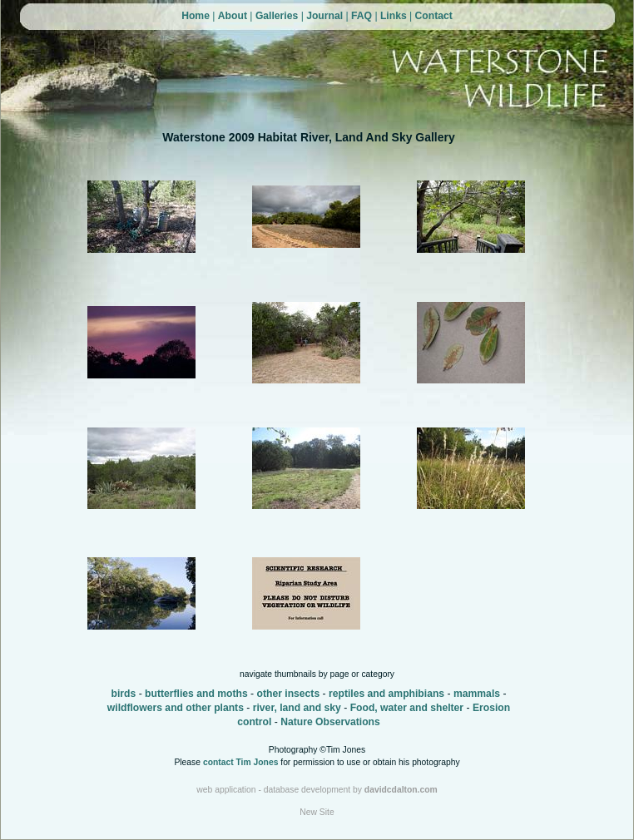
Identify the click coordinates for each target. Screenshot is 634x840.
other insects (288, 694)
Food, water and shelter (407, 708)
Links (394, 16)
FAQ (362, 16)
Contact (434, 16)
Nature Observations (330, 722)
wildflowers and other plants (176, 708)
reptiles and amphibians (386, 694)
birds (124, 694)
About (233, 16)
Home (196, 16)
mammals (477, 694)
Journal (324, 16)
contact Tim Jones (241, 762)
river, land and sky (297, 708)
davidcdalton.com (401, 790)
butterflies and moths (196, 694)
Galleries (277, 16)
